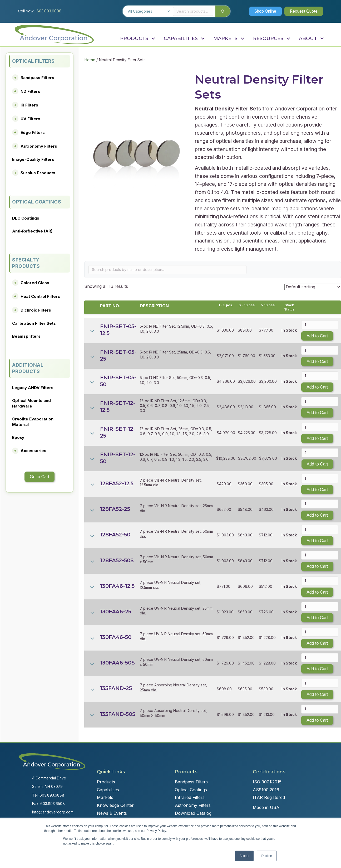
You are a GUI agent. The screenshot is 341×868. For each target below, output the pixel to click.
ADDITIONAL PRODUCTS (28, 368)
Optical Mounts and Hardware (31, 403)
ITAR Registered (269, 797)
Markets (105, 797)
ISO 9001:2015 (267, 782)
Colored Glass (35, 283)
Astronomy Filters (39, 146)
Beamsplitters (26, 336)
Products (106, 782)
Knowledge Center (115, 805)
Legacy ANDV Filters (33, 388)
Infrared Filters (190, 797)
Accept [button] (244, 856)
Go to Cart (39, 477)
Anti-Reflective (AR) (32, 231)
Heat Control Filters (40, 296)
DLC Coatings (26, 218)
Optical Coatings (191, 790)
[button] (262, 11)
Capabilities (108, 790)
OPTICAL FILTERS (33, 61)
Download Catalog (193, 813)
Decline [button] (266, 856)
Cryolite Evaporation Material (33, 422)
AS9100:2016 (266, 790)
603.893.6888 (49, 11)
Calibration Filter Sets (34, 323)
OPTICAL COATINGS (37, 202)
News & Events (112, 813)
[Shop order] (313, 287)
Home (90, 60)
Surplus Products (38, 173)
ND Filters (30, 91)
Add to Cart (317, 336)
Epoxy (18, 437)
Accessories (33, 451)
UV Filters (30, 119)
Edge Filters (33, 132)
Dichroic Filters (36, 310)
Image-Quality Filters (33, 159)
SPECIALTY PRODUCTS (26, 263)
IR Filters (29, 105)
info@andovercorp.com (53, 812)
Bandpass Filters (37, 78)
